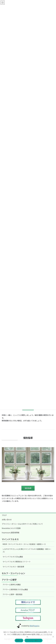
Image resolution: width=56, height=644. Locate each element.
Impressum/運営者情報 (11, 533)
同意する (19, 641)
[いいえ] (53, 637)
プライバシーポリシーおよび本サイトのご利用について (22, 524)
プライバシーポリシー (33, 641)
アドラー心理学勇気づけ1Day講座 (15, 589)
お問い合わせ (7, 520)
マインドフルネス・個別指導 (13, 567)
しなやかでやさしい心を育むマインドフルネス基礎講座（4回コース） (27, 550)
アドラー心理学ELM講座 (12, 585)
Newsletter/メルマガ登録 (11, 528)
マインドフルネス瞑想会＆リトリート (17, 562)
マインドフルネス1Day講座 (13, 557)
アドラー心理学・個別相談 (12, 594)
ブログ (4, 515)
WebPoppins (35, 626)
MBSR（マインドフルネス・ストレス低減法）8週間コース (24, 544)
